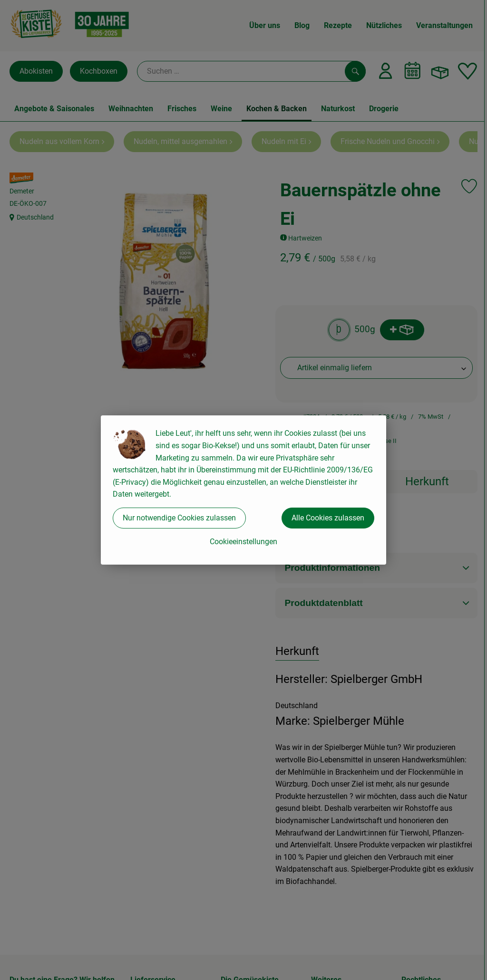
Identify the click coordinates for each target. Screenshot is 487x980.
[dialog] (243, 490)
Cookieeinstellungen (243, 542)
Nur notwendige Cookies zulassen (179, 518)
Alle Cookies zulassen (328, 518)
